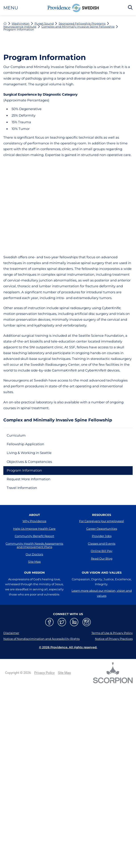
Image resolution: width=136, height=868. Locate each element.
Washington (21, 24)
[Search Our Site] (130, 8)
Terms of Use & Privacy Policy (112, 633)
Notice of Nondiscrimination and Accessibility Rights (41, 639)
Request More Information (29, 479)
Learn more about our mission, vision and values (102, 593)
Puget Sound (44, 24)
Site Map (34, 562)
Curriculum (16, 435)
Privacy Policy (44, 673)
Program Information (24, 470)
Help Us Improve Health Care (34, 529)
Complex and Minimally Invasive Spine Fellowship (78, 27)
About (34, 515)
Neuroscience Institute (20, 27)
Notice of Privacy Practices (114, 639)
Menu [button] (11, 8)
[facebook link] (49, 622)
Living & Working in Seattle (29, 453)
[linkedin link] (74, 622)
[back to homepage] (5, 24)
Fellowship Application (25, 444)
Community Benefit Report (34, 536)
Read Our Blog (102, 558)
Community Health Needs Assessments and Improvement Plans (34, 545)
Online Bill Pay (102, 551)
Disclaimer (11, 633)
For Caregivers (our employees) (102, 521)
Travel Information (22, 488)
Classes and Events (102, 544)
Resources (102, 515)
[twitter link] (62, 622)
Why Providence (34, 521)
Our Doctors (34, 554)
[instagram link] (87, 622)
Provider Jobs (102, 536)
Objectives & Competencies (29, 462)
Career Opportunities (102, 529)
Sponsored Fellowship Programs (82, 24)
